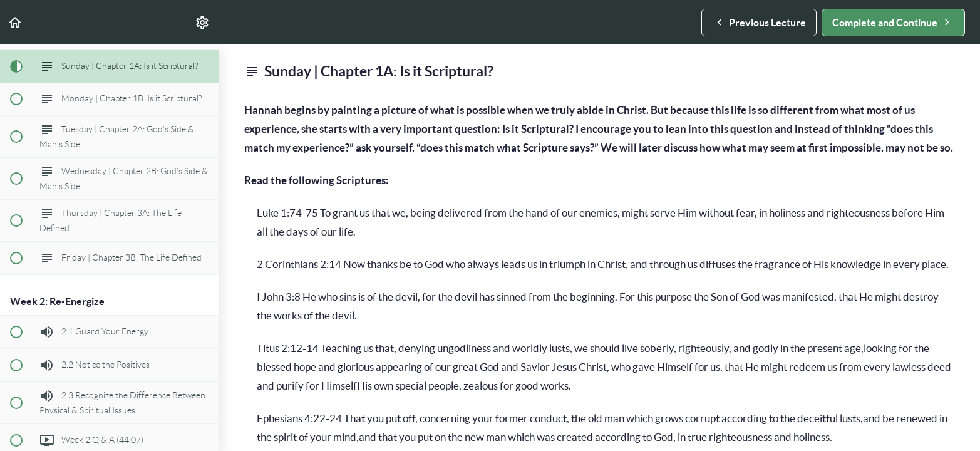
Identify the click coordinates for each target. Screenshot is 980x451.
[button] (16, 22)
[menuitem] (203, 22)
